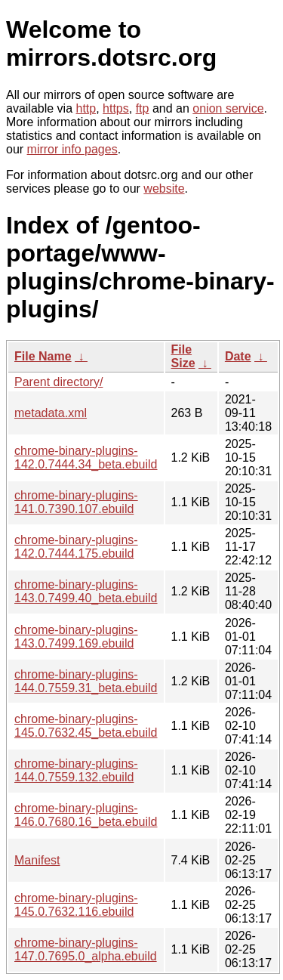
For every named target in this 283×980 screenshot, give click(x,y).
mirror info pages (72, 149)
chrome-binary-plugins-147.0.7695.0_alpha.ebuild (86, 949)
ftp (143, 108)
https (116, 108)
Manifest (37, 860)
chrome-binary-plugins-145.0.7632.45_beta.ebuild (86, 726)
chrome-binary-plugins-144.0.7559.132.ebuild (76, 770)
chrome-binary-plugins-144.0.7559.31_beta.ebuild (86, 681)
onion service (228, 108)
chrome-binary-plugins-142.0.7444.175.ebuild (76, 547)
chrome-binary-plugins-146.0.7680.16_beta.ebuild (86, 815)
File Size (183, 356)
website (164, 189)
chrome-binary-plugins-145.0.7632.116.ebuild (76, 905)
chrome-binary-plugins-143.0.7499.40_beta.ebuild (86, 591)
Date (238, 356)
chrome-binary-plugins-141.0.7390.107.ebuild (76, 502)
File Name (43, 356)
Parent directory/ (58, 382)
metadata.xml (51, 413)
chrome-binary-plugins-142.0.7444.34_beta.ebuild (86, 458)
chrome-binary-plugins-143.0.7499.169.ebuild (76, 637)
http (86, 108)
